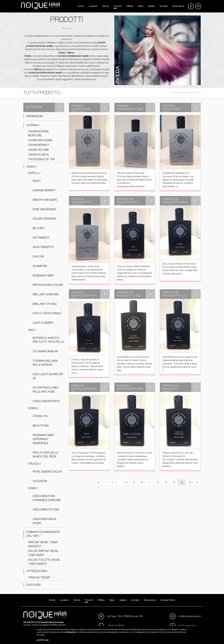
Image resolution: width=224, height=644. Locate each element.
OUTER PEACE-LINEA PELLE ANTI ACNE (46, 390)
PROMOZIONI (35, 116)
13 (166, 482)
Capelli (34, 173)
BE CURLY (39, 228)
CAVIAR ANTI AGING (40, 140)
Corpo (33, 408)
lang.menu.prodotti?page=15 (189, 92)
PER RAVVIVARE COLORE (48, 285)
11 (149, 482)
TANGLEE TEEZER (39, 577)
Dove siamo (178, 7)
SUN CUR (38, 257)
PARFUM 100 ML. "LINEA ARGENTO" (43, 544)
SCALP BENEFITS (43, 247)
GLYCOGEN (33, 585)
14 (174, 482)
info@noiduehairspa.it (185, 616)
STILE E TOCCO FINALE (47, 313)
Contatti (164, 7)
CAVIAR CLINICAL (39, 155)
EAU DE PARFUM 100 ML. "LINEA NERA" (43, 553)
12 (157, 482)
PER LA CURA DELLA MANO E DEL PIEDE (45, 455)
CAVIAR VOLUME (38, 150)
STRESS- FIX (40, 416)
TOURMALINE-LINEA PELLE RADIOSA (45, 363)
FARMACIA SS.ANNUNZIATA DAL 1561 (43, 534)
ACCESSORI (40, 481)
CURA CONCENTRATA (46, 401)
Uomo (33, 488)
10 (141, 482)
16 (190, 482)
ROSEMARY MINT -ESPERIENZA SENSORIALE (44, 439)
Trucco (34, 464)
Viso (32, 330)
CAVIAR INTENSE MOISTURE (38, 133)
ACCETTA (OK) (43, 640)
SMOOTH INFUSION (45, 200)
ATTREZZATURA (37, 571)
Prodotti (118, 7)
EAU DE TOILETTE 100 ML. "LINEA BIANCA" (44, 562)
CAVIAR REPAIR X (38, 145)
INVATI (37, 181)
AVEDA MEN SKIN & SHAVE (45, 521)
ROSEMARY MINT (43, 276)
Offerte (130, 7)
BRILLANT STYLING (45, 304)
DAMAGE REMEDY (44, 190)
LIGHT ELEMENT (43, 323)
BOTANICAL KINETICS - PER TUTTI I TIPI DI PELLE (48, 340)
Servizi (106, 7)
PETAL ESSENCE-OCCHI (47, 472)
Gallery (152, 7)
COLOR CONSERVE (44, 219)
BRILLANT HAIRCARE (46, 294)
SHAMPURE (40, 266)
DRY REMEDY (41, 238)
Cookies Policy (168, 601)
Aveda (32, 167)
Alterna (33, 125)
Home (81, 7)
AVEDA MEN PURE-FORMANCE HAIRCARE (47, 498)
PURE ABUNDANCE (44, 209)
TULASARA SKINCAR (45, 351)
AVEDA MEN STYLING (46, 509)
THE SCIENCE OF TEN (41, 159)
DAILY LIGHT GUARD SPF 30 (48, 376)
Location (93, 7)
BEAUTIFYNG (41, 426)
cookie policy (70, 632)
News (141, 7)
